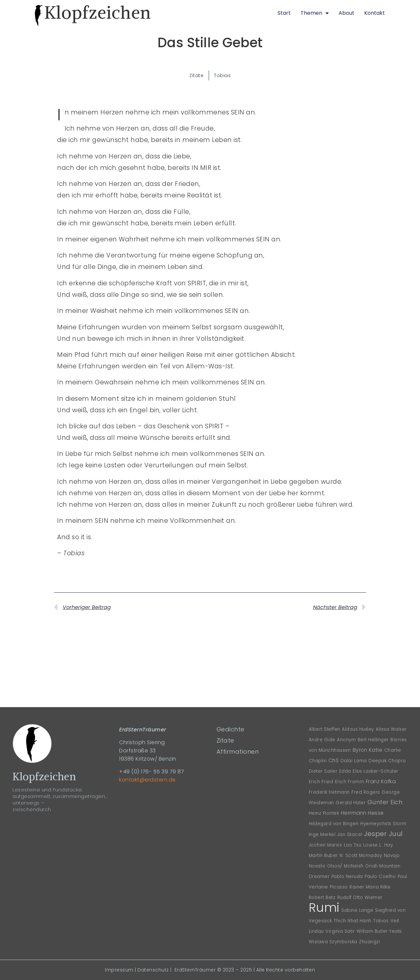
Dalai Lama (354, 761)
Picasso (339, 887)
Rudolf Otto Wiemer (360, 898)
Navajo (392, 856)
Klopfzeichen (98, 12)
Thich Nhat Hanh (353, 921)
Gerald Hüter (351, 803)
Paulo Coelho (380, 877)
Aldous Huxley (358, 729)
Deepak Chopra (387, 761)
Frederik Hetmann (329, 792)
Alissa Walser (391, 729)
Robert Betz (322, 898)
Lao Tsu (353, 845)
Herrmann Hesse (362, 813)
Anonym (346, 740)
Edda (345, 771)
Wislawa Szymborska (333, 942)
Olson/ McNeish (345, 866)
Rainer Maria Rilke (370, 887)
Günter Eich (385, 802)
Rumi (324, 908)
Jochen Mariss (325, 845)
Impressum (119, 970)
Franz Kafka (381, 781)
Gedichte (231, 729)
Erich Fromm (350, 782)
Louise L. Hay (378, 845)
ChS (334, 760)
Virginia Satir (340, 931)
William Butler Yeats (379, 931)
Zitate (196, 75)
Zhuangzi (369, 942)
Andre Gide (322, 740)
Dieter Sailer (323, 771)
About (346, 13)
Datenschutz (153, 970)
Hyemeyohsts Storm (383, 824)
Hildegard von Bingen (334, 824)
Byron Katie (368, 750)
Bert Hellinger (373, 740)
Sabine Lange (357, 910)
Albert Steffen (325, 729)
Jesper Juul (383, 834)
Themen (315, 13)
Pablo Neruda (347, 877)
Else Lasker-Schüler (376, 771)
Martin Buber (323, 856)
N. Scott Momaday (361, 856)
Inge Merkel (322, 835)
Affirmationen (238, 752)
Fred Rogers (366, 792)
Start (284, 13)
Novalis (317, 866)
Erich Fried (321, 782)
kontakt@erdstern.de (147, 780)
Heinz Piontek (324, 813)
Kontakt (375, 13)
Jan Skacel (350, 835)
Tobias (222, 75)
